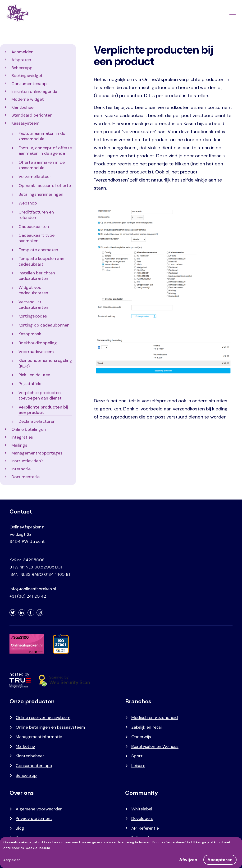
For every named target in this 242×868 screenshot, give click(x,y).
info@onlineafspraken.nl (33, 589)
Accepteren (220, 860)
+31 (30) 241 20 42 (28, 596)
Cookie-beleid (38, 848)
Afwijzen (188, 860)
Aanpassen (12, 860)
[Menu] (232, 13)
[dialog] (121, 853)
